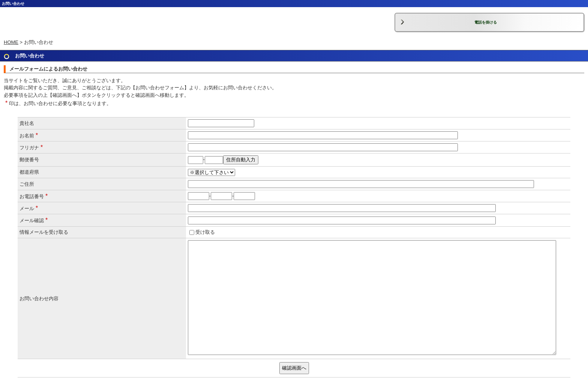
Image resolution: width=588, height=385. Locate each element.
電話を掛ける (486, 22)
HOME (11, 42)
